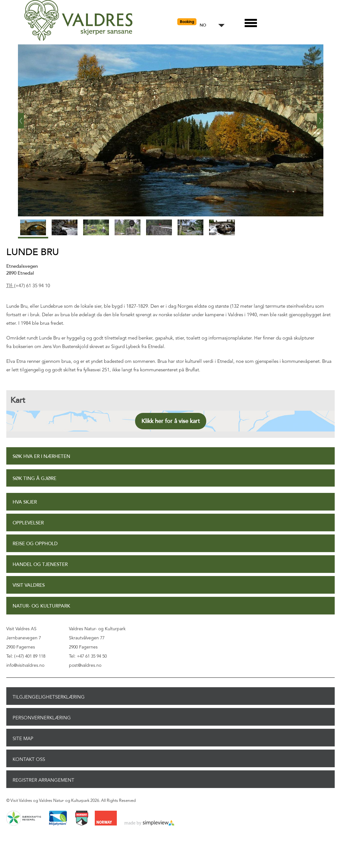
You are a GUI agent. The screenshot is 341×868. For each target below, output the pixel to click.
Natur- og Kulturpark (41, 606)
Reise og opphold (35, 544)
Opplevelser (28, 523)
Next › (320, 118)
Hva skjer (25, 502)
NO (203, 25)
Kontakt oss (29, 759)
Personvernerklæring (42, 718)
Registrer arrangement (43, 780)
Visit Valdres (29, 585)
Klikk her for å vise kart (171, 421)
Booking (187, 22)
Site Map (23, 739)
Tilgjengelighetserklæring (49, 697)
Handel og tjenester (40, 565)
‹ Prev (21, 118)
